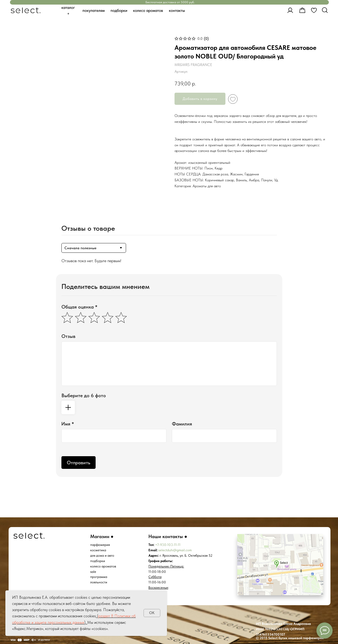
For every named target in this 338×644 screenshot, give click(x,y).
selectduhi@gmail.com (175, 550)
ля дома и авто (103, 555)
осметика (99, 550)
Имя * (68, 424)
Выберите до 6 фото (84, 395)
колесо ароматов (103, 566)
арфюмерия (101, 545)
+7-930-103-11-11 (168, 545)
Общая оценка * (79, 307)
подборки (98, 561)
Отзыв (68, 336)
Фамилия (182, 424)
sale (93, 572)
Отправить (79, 463)
